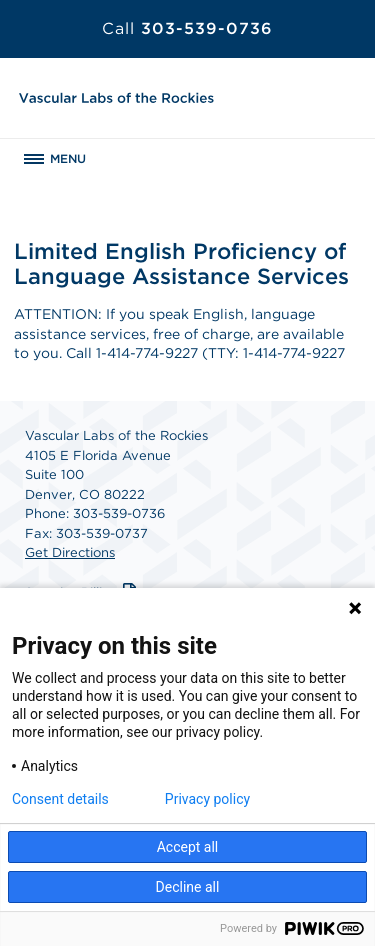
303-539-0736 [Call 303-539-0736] (187, 28)
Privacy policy (207, 799)
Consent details (60, 799)
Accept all (188, 847)
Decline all (188, 887)
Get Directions (70, 552)
